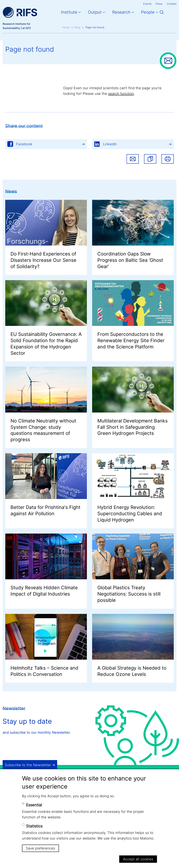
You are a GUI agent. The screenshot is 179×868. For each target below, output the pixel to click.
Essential (34, 805)
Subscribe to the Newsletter (28, 765)
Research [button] (121, 12)
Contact (172, 4)
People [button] (148, 12)
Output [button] (95, 12)
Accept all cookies (138, 859)
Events (147, 4)
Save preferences (40, 848)
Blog (78, 27)
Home (66, 27)
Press (159, 4)
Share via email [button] (133, 159)
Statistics (34, 826)
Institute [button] (69, 12)
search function (121, 94)
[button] (150, 159)
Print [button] (168, 159)
